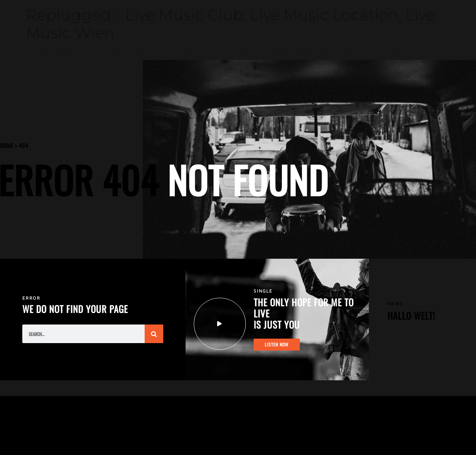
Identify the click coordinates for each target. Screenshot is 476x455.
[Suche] (154, 334)
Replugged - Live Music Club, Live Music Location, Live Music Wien (231, 24)
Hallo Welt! (411, 315)
